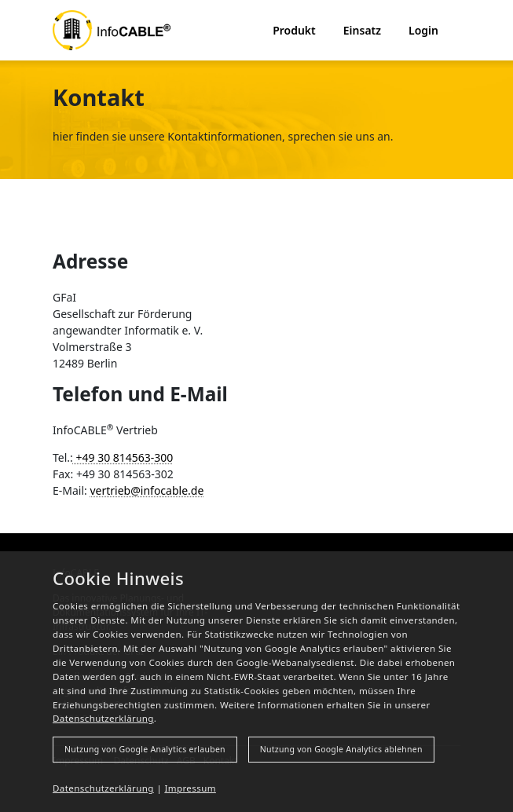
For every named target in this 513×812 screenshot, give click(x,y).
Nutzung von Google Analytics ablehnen (341, 749)
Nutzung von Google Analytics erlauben (145, 749)
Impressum (190, 788)
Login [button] (423, 30)
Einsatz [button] (362, 30)
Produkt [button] (294, 30)
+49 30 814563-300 (123, 457)
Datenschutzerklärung (103, 718)
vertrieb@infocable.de (147, 490)
